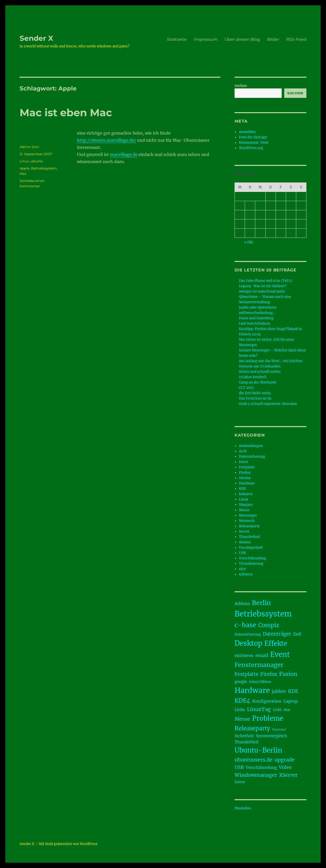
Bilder (273, 39)
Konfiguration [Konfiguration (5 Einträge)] (267, 701)
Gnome (245, 478)
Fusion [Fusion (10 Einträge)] (288, 674)
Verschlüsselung (253, 558)
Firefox (245, 473)
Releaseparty (249, 526)
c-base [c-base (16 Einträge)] (245, 625)
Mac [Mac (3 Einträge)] (287, 710)
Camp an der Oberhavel (257, 382)
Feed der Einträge (253, 137)
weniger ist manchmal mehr (262, 291)
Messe (244, 510)
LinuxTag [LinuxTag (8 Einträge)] (259, 709)
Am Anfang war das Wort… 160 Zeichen (271, 361)
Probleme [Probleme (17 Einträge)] (268, 718)
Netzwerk (247, 521)
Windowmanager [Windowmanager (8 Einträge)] (256, 775)
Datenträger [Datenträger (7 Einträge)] (277, 634)
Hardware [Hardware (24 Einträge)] (252, 690)
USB (242, 553)
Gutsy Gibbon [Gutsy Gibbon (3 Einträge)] (260, 682)
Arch (243, 451)
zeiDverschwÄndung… (257, 313)
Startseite (177, 39)
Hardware (247, 483)
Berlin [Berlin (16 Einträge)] (261, 603)
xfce (242, 569)
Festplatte (247, 467)
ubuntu (37, 161)
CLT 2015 (246, 388)
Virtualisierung (251, 564)
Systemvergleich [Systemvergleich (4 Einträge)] (271, 736)
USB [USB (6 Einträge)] (239, 767)
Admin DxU (29, 147)
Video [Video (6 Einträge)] (285, 767)
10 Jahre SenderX (253, 377)
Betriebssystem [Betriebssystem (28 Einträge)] (263, 614)
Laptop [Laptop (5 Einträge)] (291, 701)
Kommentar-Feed (254, 143)
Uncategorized (251, 548)
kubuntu (246, 494)
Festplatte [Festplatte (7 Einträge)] (246, 674)
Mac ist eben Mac (66, 113)
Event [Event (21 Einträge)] (280, 654)
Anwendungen (251, 446)
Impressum (206, 39)
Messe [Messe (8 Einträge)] (242, 719)
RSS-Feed (296, 39)
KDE (242, 489)
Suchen (241, 86)
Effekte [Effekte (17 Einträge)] (276, 643)
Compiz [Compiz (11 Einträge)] (269, 625)
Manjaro (246, 505)
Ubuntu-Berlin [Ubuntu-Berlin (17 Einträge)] (258, 750)
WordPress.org (251, 148)
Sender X (36, 38)
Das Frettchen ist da (255, 398)
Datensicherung (252, 457)
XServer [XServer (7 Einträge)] (288, 775)
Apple (25, 168)
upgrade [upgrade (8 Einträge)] (285, 760)
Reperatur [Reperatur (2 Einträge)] (279, 729)
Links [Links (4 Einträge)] (240, 710)
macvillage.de (124, 154)
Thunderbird (249, 537)
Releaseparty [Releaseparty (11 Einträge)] (252, 728)
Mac (23, 174)
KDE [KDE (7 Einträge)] (293, 691)
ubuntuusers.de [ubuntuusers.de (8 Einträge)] (254, 760)
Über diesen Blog (242, 39)
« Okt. (249, 242)
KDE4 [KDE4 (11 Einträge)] (242, 701)
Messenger (248, 515)
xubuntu (246, 574)
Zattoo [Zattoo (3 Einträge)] (240, 782)
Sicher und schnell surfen (260, 372)
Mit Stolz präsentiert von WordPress (68, 844)
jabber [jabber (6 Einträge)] (279, 691)
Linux (24, 161)
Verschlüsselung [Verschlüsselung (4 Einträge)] (261, 767)
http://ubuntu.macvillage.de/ (106, 140)
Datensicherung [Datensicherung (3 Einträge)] (248, 634)
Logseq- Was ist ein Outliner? (263, 286)
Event (243, 462)
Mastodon (243, 808)
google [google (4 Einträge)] (241, 682)
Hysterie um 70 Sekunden (260, 366)
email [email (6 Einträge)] (262, 655)
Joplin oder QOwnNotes (258, 307)
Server (244, 531)
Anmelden (247, 132)
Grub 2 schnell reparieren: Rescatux (268, 404)
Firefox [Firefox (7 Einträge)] (269, 674)
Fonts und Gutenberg (256, 318)
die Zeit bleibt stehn (255, 393)
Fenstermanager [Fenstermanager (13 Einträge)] (259, 665)
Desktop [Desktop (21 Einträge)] (248, 643)
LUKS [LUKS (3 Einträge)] (277, 710)
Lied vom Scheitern (255, 324)
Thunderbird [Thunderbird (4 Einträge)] (246, 742)
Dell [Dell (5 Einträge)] (297, 634)
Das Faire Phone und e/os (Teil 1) (266, 281)
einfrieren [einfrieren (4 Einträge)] (244, 656)
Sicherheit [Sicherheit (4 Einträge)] (244, 736)
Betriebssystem (44, 168)
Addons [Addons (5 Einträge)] (242, 603)
